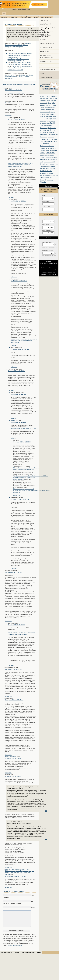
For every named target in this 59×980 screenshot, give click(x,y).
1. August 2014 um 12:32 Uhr (20, 499)
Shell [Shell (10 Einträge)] (47, 157)
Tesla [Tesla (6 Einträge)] (47, 164)
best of (36, 17)
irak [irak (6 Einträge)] (54, 130)
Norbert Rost (15, 420)
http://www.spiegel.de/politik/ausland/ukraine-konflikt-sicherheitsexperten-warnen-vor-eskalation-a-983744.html (21, 165)
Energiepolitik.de (53, 264)
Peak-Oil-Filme (45, 51)
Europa (26, 75)
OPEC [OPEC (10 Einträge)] (49, 139)
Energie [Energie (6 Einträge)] (53, 112)
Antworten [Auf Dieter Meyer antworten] (14, 367)
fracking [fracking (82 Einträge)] (54, 123)
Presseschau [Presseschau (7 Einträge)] (44, 148)
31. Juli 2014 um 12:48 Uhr (19, 394)
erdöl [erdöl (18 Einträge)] (42, 116)
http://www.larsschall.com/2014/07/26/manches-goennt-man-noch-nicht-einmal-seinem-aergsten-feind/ (24, 341)
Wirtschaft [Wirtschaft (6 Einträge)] (55, 175)
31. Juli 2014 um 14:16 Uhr (19, 422)
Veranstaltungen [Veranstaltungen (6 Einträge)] (44, 173)
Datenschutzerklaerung (15, 949)
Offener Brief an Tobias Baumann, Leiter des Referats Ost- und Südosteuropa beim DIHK (20, 68)
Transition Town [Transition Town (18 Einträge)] (50, 166)
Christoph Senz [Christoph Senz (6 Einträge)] (44, 105)
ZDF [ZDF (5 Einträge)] (54, 178)
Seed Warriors (9, 103)
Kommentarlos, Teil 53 (14, 25)
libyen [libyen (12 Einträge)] (42, 137)
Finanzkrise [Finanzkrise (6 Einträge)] (52, 121)
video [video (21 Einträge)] (51, 173)
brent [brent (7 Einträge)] (49, 101)
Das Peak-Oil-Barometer (10, 17)
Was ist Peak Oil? (46, 24)
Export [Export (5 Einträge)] (54, 119)
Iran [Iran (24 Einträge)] (42, 132)
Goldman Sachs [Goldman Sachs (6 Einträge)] (47, 126)
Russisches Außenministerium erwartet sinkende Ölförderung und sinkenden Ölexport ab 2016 (20, 55)
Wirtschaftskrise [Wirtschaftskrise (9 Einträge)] (45, 178)
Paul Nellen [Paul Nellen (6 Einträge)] (54, 139)
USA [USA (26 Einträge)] (51, 171)
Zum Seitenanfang (7, 956)
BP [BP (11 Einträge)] (46, 101)
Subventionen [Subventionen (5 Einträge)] (47, 162)
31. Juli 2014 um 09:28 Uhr (16, 120)
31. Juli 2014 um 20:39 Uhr (19, 281)
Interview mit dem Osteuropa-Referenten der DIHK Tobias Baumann (20, 63)
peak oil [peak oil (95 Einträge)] (50, 141)
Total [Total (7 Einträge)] (43, 166)
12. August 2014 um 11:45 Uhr (20, 349)
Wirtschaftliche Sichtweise (48, 28)
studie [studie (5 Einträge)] (42, 162)
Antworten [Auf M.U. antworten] (8, 116)
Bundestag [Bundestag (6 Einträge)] (54, 101)
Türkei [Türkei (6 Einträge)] (51, 169)
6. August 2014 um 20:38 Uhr (22, 442)
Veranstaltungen (46, 17)
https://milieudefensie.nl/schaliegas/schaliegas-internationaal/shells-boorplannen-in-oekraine (26, 469)
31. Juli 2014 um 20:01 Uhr (19, 201)
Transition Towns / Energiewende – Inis (46, 56)
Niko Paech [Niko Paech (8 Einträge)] (51, 137)
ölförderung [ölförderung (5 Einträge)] (50, 180)
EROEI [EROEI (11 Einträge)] (42, 119)
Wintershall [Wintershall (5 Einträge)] (49, 175)
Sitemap (17, 956)
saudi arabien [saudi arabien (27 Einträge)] (51, 153)
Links (42, 65)
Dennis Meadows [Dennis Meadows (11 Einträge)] (50, 107)
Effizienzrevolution (46, 36)
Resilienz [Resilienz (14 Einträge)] (51, 148)
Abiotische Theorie (46, 48)
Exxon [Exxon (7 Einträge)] (42, 121)
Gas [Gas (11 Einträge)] (41, 126)
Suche (42, 73)
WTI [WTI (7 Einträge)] (51, 178)
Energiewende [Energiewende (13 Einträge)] (45, 114)
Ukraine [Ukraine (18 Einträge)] (46, 171)
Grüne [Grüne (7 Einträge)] (42, 130)
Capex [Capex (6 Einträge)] (50, 103)
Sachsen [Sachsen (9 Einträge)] (43, 153)
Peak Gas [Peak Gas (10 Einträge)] (43, 142)
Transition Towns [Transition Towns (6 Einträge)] (45, 169)
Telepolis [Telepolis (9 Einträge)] (43, 164)
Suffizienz (43, 40)
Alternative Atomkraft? (47, 44)
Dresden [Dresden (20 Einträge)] (51, 110)
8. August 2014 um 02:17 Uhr (14, 776)
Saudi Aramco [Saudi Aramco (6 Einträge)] (44, 155)
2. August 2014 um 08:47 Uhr (14, 700)
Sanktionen (15, 77)
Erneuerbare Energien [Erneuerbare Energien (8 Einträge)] (50, 116)
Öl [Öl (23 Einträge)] (46, 180)
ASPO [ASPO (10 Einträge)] (48, 96)
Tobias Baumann (24, 77)
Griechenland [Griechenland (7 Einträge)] (44, 128)
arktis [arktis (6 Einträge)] (42, 96)
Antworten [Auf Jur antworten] (16, 495)
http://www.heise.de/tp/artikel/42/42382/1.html (23, 428)
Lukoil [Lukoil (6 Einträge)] (46, 137)
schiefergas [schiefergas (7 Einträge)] (51, 155)
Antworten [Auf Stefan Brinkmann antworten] (8, 773)
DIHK (21, 75)
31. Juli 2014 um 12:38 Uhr (16, 371)
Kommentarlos (10, 75)
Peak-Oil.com (44, 20)
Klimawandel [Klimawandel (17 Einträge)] (51, 132)
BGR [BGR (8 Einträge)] (55, 98)
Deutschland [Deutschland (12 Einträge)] (44, 110)
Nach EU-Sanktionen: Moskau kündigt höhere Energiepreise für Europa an (18, 45)
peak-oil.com (23, 6)
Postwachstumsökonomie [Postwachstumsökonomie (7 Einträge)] (47, 146)
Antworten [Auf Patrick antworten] (8, 755)
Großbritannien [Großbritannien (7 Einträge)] (52, 128)
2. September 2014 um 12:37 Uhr (16, 876)
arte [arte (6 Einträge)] (44, 96)
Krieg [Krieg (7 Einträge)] (42, 135)
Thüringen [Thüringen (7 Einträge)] (52, 164)
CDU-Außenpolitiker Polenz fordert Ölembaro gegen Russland (18, 60)
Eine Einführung (26, 17)
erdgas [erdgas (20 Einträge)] (52, 114)
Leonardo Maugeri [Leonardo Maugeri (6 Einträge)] (53, 135)
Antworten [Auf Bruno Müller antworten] (11, 665)
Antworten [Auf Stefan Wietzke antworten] (14, 569)
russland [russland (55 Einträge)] (53, 150)
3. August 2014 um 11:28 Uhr (14, 758)
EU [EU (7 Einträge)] (46, 119)
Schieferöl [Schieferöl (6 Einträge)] (43, 157)
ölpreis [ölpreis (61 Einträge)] (43, 182)
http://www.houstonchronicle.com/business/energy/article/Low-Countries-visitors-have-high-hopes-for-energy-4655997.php (31, 477)
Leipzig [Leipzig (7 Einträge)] (45, 135)
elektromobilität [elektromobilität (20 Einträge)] (45, 112)
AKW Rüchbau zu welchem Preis (14, 93)
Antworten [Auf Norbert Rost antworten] (14, 438)
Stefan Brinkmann (11, 757)
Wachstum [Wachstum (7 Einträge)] (43, 175)
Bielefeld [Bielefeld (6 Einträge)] (42, 101)
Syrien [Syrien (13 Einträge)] (53, 162)
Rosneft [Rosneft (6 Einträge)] (47, 151)
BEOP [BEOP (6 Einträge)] (52, 98)
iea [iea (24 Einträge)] (45, 130)
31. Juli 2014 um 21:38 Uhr (14, 669)
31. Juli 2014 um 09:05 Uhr (14, 90)
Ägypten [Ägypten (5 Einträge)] (42, 180)
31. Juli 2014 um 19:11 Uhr (16, 625)
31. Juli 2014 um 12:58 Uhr (14, 572)
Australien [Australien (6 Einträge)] (43, 98)
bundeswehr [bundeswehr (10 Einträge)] (44, 103)
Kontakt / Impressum (47, 77)
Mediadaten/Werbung (28, 956)
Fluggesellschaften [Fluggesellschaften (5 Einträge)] (45, 123)
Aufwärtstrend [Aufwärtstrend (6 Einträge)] (54, 96)
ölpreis (31, 75)
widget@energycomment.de (49, 274)
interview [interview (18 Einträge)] (49, 130)
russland (8, 77)
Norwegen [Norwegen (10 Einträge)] (43, 139)
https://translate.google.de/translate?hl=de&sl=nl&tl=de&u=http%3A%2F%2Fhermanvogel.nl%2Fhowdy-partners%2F (32, 490)
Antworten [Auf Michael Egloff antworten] (11, 197)
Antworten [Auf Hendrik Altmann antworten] (11, 390)
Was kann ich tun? (46, 61)
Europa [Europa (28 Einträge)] (50, 119)
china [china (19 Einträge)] (54, 103)
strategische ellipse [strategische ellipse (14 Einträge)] (50, 160)
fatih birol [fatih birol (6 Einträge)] (46, 121)
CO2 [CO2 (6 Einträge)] (50, 105)
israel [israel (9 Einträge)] (45, 132)
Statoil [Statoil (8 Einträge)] (51, 157)
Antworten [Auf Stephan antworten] (14, 345)
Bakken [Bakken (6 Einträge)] (48, 98)
